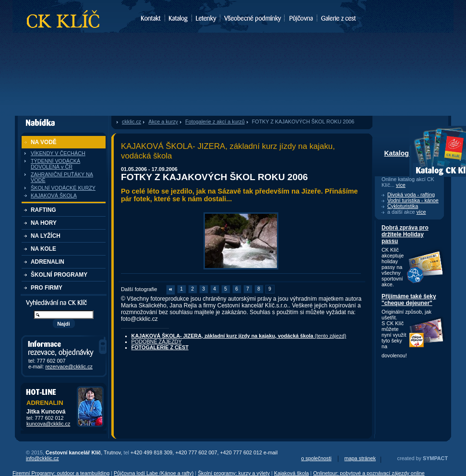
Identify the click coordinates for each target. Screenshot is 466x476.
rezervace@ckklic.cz (69, 366)
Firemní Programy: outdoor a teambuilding (61, 473)
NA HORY (44, 223)
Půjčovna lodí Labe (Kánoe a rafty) (154, 473)
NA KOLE (43, 249)
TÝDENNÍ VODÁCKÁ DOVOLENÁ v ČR (55, 164)
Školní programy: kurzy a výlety (234, 473)
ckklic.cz (131, 122)
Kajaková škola (292, 473)
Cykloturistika (403, 206)
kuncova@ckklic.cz (48, 424)
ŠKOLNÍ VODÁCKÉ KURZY (63, 188)
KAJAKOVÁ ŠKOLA (54, 195)
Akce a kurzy (163, 122)
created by (423, 458)
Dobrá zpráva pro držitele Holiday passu (405, 234)
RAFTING (43, 210)
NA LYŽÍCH (46, 236)
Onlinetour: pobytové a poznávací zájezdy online (369, 473)
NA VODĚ (44, 142)
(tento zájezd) (239, 336)
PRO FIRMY (47, 288)
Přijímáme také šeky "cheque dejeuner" (409, 300)
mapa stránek (360, 458)
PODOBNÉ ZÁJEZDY (157, 342)
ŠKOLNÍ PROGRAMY (59, 275)
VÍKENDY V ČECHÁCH (58, 153)
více (401, 185)
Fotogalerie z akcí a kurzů (215, 122)
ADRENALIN (48, 262)
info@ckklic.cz (42, 458)
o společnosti (317, 458)
